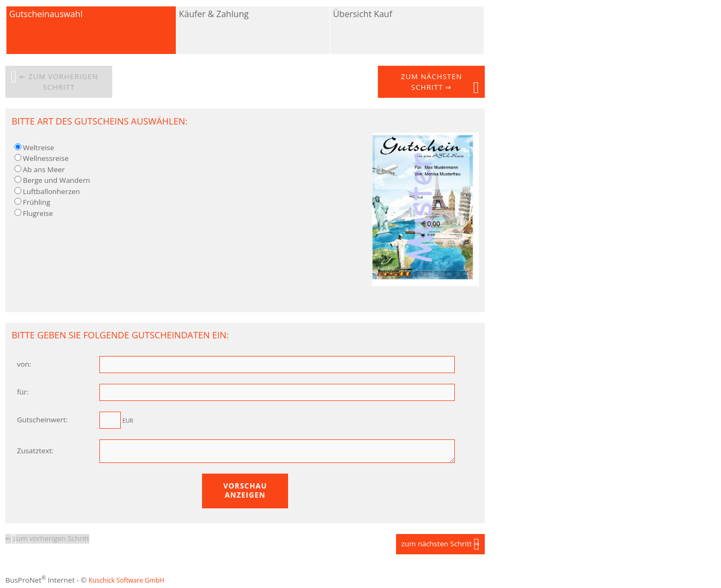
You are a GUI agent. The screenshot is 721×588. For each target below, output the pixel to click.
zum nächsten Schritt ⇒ (431, 82)
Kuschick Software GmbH (127, 583)
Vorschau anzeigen (245, 494)
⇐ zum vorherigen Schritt (59, 82)
